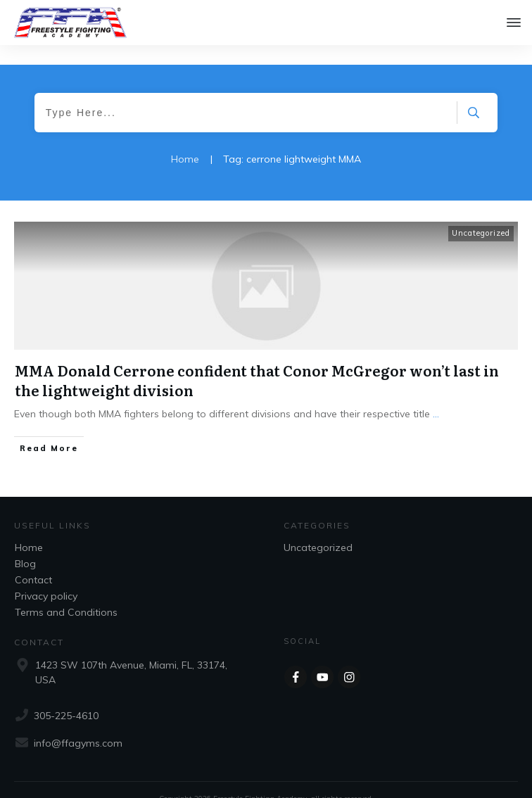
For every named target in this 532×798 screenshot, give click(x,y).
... (436, 393)
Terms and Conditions (66, 592)
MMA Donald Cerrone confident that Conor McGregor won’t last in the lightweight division (257, 360)
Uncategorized (481, 213)
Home (29, 527)
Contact (33, 559)
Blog (25, 543)
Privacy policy (46, 576)
